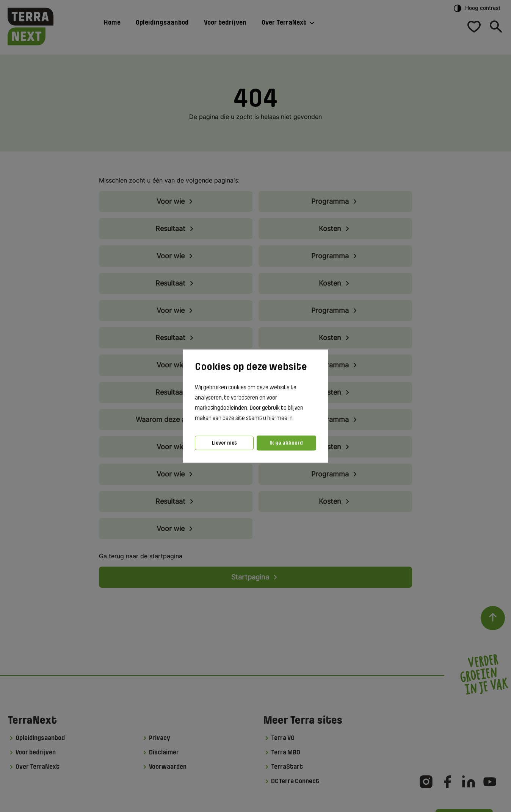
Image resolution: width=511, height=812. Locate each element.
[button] (296, 418)
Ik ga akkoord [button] (286, 443)
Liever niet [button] (224, 443)
